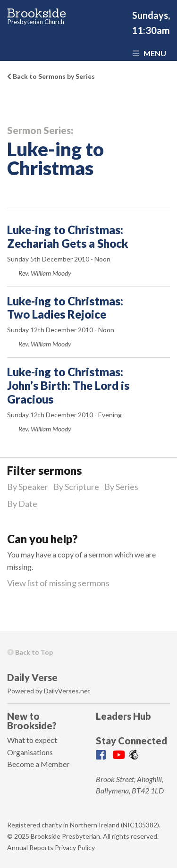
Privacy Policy (75, 847)
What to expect (32, 740)
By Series (121, 487)
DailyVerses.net (67, 691)
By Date (22, 504)
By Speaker (28, 487)
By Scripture (76, 487)
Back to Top (30, 652)
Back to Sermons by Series (51, 76)
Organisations (30, 752)
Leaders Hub (123, 716)
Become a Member (38, 764)
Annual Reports (30, 847)
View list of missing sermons (58, 583)
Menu (149, 53)
